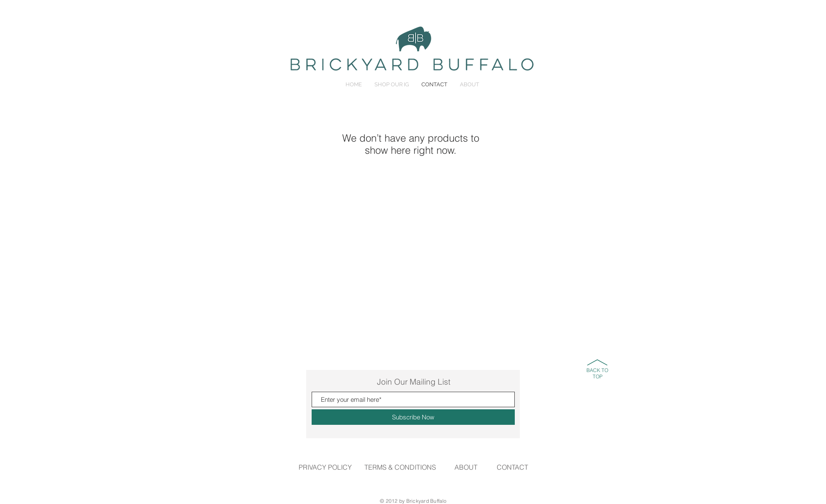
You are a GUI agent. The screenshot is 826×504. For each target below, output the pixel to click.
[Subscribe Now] (413, 417)
